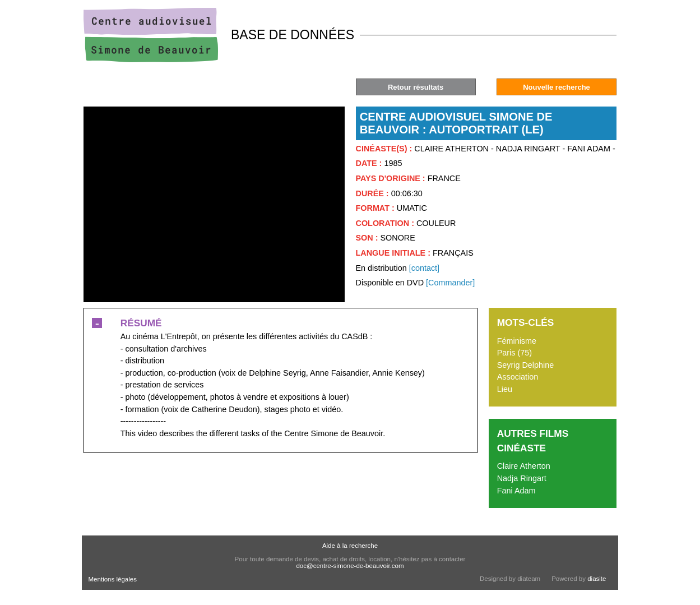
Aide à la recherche (350, 546)
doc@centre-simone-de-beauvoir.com (350, 566)
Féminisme (517, 341)
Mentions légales (113, 579)
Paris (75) (514, 353)
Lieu (505, 389)
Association (518, 377)
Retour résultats (416, 87)
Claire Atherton (524, 466)
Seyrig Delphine (526, 365)
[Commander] (450, 283)
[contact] (424, 268)
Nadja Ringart (522, 478)
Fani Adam (516, 491)
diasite (597, 579)
